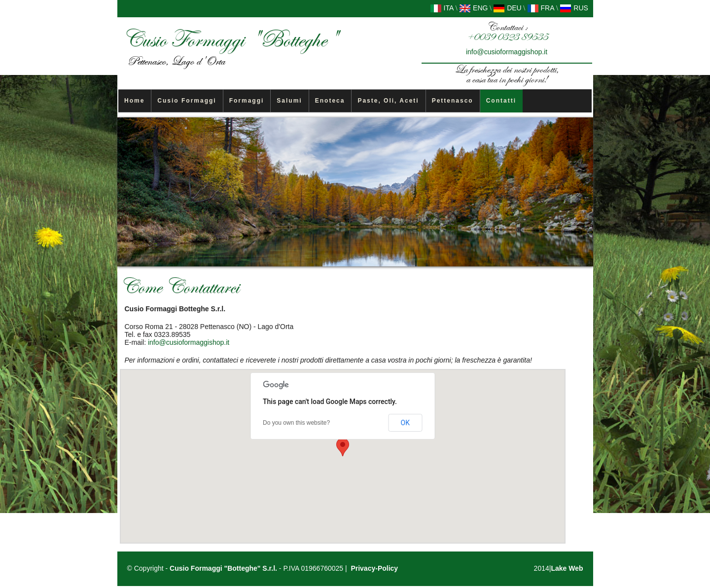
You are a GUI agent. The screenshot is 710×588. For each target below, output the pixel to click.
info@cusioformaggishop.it (507, 52)
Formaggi (247, 101)
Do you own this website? (296, 423)
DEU (507, 8)
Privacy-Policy (374, 568)
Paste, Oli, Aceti (388, 101)
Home (134, 101)
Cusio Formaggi (187, 101)
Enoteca (330, 101)
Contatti (501, 101)
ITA (442, 8)
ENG (473, 8)
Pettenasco (453, 101)
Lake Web (567, 568)
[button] (343, 447)
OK (405, 423)
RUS (574, 8)
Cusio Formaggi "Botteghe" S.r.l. (223, 568)
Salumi (289, 101)
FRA (541, 8)
